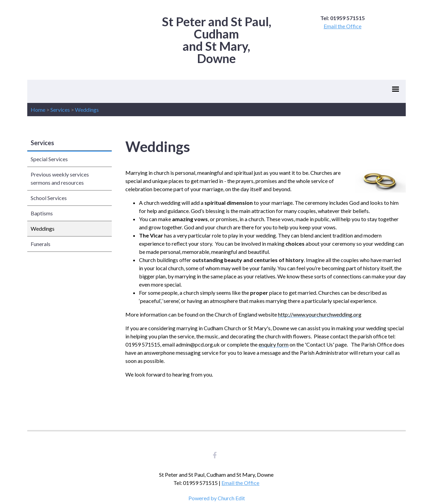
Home (38, 110)
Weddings (87, 110)
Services (60, 110)
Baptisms (42, 213)
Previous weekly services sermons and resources (60, 178)
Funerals (41, 244)
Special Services (49, 159)
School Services (49, 198)
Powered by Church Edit (217, 498)
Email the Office (343, 26)
